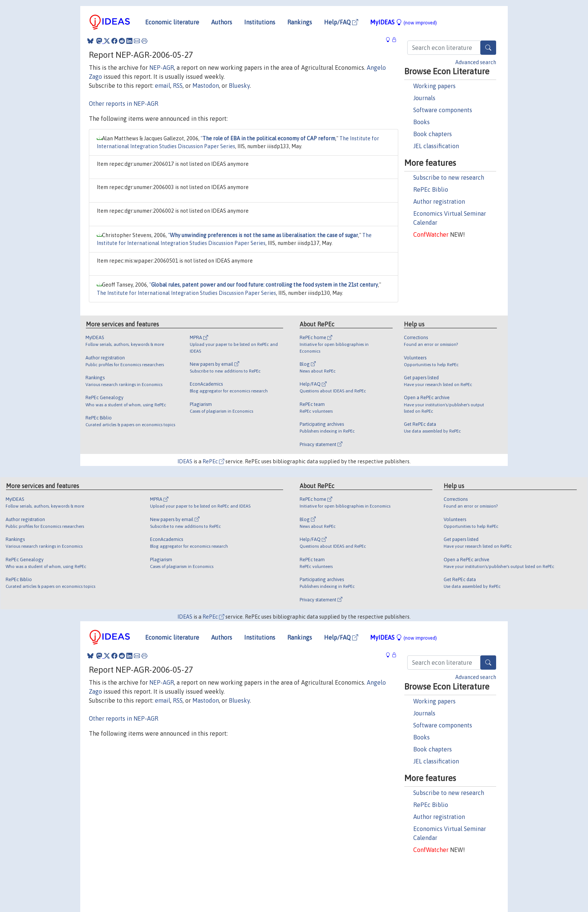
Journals (424, 98)
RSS (178, 86)
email (163, 86)
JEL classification (436, 146)
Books (421, 122)
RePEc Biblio (431, 189)
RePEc (213, 461)
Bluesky (239, 86)
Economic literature (172, 22)
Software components (443, 110)
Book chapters (433, 134)
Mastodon (206, 86)
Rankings (300, 22)
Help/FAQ (341, 22)
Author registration (439, 201)
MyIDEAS (403, 22)
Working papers (434, 86)
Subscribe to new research (449, 177)
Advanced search (476, 62)
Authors (222, 22)
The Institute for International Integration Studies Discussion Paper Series (186, 293)
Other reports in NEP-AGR (124, 104)
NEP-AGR (162, 68)
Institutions (260, 22)
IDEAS (185, 461)
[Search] (488, 48)
